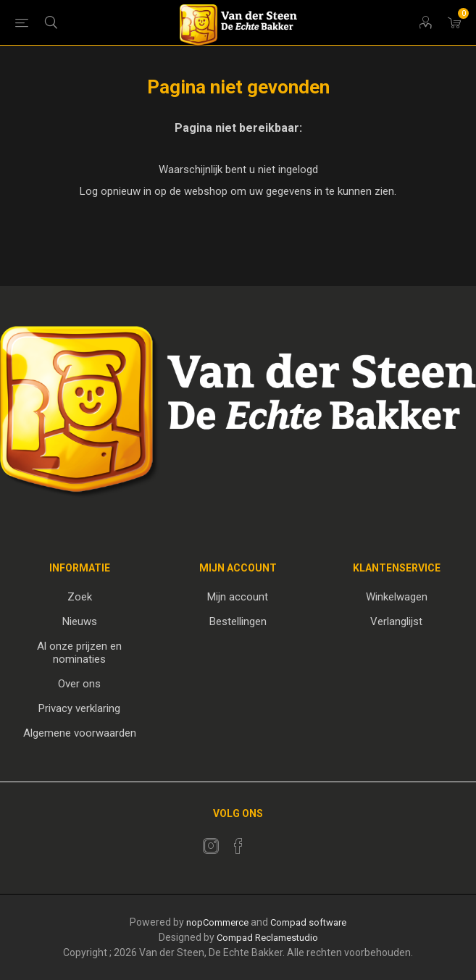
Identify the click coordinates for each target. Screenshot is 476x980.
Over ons (79, 684)
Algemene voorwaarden (80, 733)
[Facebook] (238, 846)
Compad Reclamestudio (267, 938)
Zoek (80, 597)
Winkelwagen (397, 597)
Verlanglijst (396, 621)
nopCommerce (217, 922)
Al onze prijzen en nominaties (79, 653)
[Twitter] (211, 846)
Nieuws (80, 621)
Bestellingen (238, 621)
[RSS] (266, 842)
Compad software (308, 922)
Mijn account (238, 597)
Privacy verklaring (79, 708)
